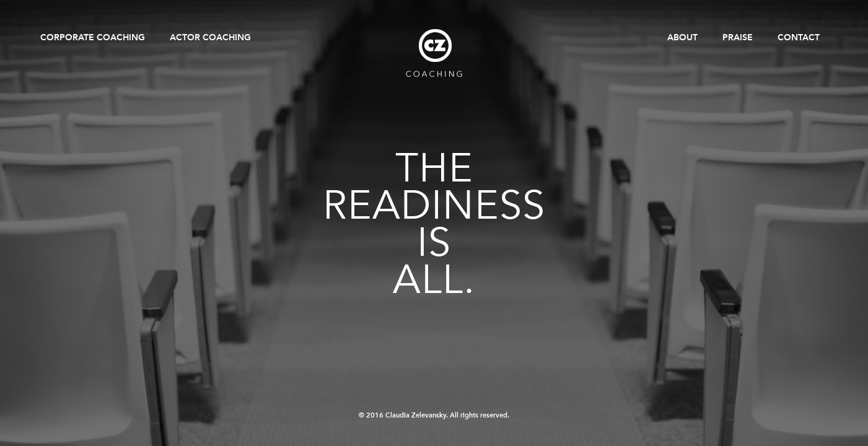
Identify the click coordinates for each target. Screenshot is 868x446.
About (682, 37)
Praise (738, 37)
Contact (799, 37)
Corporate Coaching (93, 37)
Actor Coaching (210, 37)
